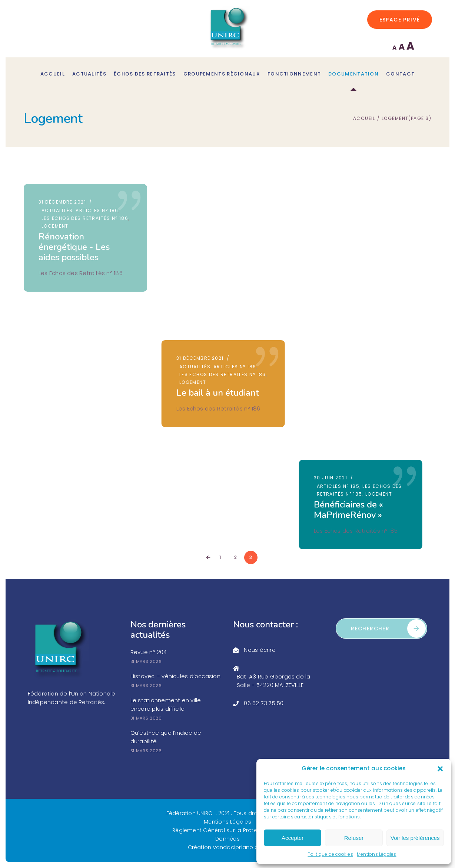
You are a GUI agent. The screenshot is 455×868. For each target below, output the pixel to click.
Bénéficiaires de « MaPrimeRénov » (357, 234)
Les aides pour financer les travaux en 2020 (78, 365)
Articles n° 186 (97, 210)
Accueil (364, 119)
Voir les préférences (415, 838)
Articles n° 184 (347, 319)
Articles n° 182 (63, 337)
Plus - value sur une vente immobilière (221, 339)
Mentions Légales (377, 854)
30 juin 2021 (339, 202)
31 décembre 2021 (62, 202)
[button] (440, 769)
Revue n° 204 (149, 652)
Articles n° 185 (347, 210)
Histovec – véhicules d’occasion (175, 676)
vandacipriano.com (240, 848)
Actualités (57, 210)
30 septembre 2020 (64, 328)
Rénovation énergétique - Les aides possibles (74, 247)
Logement (55, 226)
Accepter (293, 838)
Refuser (354, 838)
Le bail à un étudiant (222, 237)
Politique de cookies (330, 854)
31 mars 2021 (340, 310)
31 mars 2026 (146, 662)
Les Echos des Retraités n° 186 (85, 218)
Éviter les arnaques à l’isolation (364, 342)
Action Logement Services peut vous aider (218, 453)
